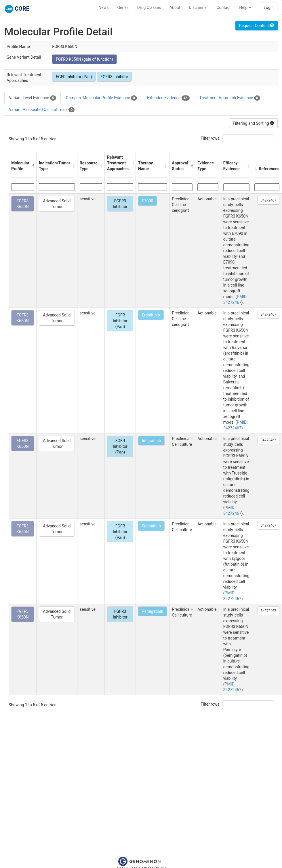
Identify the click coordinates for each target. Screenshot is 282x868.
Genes (123, 7)
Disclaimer (198, 7)
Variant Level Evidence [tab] (33, 98)
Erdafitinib (151, 315)
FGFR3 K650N (22, 204)
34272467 (268, 200)
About (175, 7)
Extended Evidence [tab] (168, 98)
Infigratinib (151, 441)
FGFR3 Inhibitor (114, 77)
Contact (223, 7)
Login (269, 7)
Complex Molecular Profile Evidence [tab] (101, 98)
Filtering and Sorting (253, 123)
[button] (33, 166)
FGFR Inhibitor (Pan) (74, 77)
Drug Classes (149, 7)
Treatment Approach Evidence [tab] (230, 98)
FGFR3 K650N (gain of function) (84, 59)
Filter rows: (211, 138)
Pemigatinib (153, 611)
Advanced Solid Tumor (57, 204)
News (103, 7)
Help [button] (245, 7)
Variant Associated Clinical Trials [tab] (42, 110)
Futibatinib (151, 526)
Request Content (257, 26)
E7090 (147, 201)
